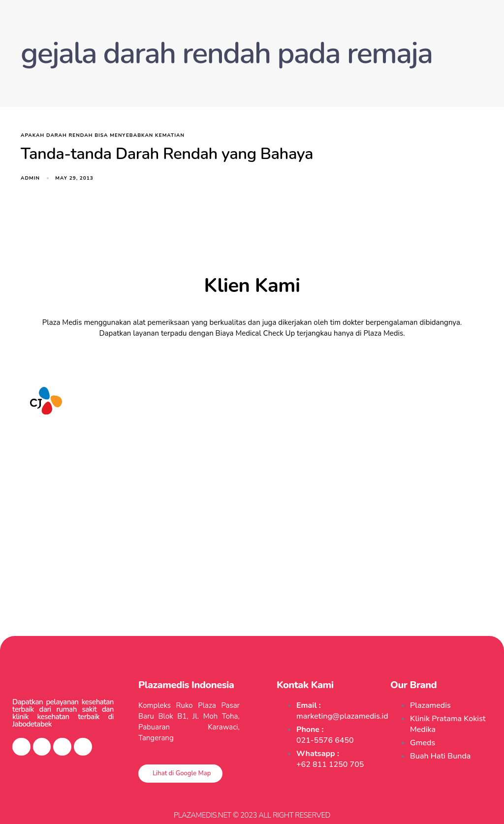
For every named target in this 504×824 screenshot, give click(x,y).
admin (30, 178)
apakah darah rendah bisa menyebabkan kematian (103, 136)
